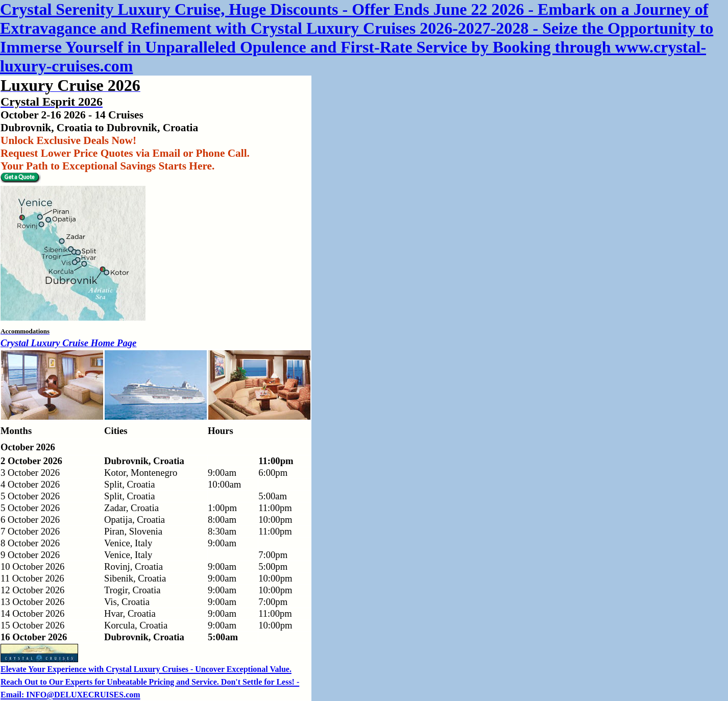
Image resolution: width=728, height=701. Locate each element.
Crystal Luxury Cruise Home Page (68, 343)
